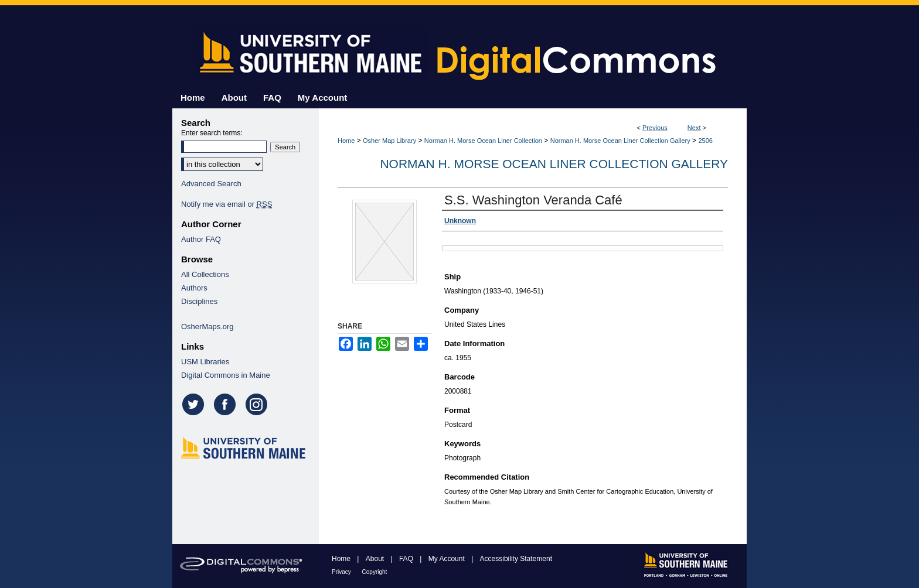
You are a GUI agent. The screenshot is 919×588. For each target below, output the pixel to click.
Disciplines (199, 301)
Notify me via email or (227, 204)
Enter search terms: (212, 133)
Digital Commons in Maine (226, 375)
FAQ (407, 559)
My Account (447, 559)
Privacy (342, 572)
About (376, 559)
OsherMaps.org (207, 327)
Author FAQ (201, 239)
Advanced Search (211, 184)
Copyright (375, 572)
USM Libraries (205, 362)
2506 (705, 141)
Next (694, 128)
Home (346, 141)
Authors (194, 288)
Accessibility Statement (516, 559)
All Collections (205, 274)
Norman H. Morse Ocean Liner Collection (483, 141)
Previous (655, 128)
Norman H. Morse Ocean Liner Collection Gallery (620, 141)
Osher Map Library (389, 141)
